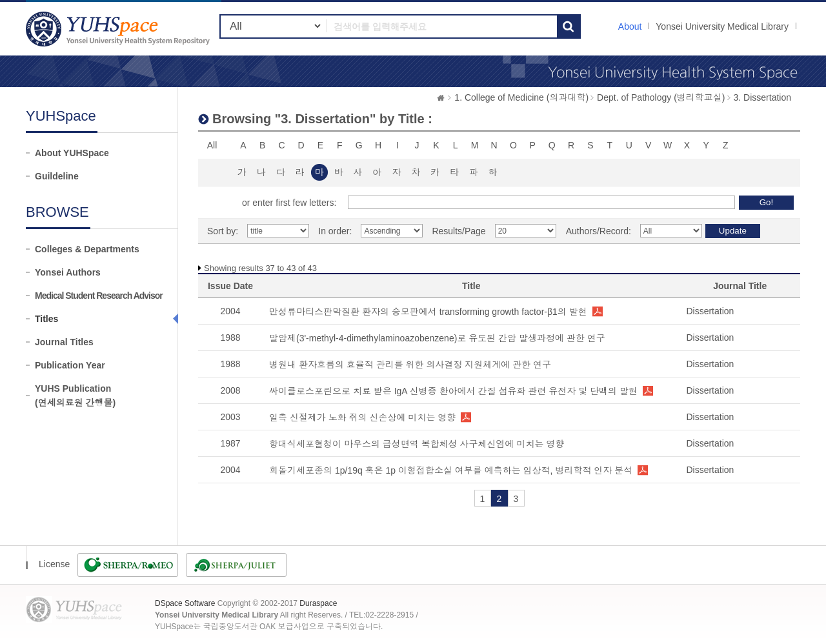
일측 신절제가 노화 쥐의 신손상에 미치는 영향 (362, 418)
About (630, 26)
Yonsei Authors (68, 272)
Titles (46, 319)
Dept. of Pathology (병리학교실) (661, 97)
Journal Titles (64, 342)
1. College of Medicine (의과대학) (521, 97)
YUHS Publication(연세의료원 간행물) (75, 396)
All (212, 145)
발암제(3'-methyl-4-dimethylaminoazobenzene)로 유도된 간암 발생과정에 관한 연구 (437, 338)
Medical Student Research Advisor (99, 296)
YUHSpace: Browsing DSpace (119, 29)
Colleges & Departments (87, 249)
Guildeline (57, 176)
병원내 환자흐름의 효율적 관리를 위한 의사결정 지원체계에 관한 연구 (410, 365)
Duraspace (318, 603)
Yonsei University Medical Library (722, 26)
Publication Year (70, 365)
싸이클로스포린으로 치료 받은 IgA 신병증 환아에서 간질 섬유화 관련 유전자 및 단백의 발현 (453, 391)
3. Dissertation (762, 97)
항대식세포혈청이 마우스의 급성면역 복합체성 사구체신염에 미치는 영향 (417, 444)
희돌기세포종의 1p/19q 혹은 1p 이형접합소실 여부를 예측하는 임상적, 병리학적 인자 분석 (451, 470)
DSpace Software (185, 603)
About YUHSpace (72, 153)
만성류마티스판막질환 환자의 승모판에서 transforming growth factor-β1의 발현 (428, 312)
